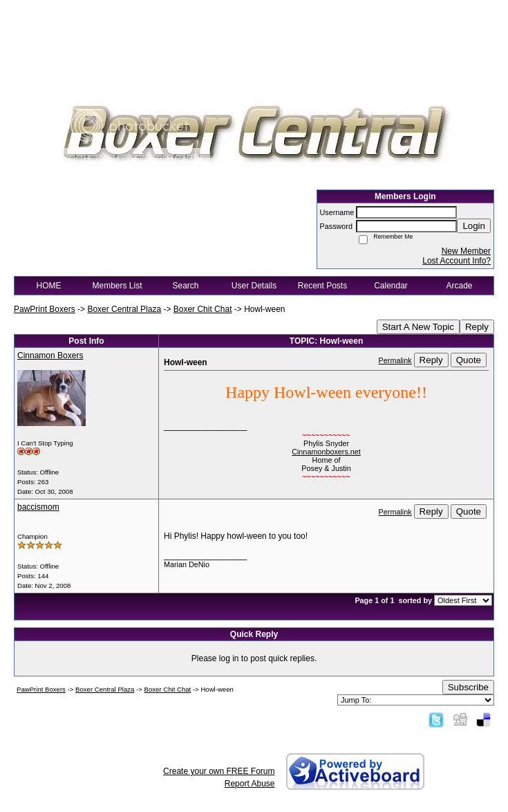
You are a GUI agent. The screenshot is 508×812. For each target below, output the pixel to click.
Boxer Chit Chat (203, 309)
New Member (466, 251)
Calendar (391, 286)
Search (185, 286)
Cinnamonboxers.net (326, 452)
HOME (49, 286)
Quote (469, 360)
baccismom (38, 507)
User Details (254, 286)
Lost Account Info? (457, 261)
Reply (477, 327)
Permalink (395, 360)
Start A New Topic (418, 327)
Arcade (459, 286)
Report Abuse (250, 784)
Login (474, 226)
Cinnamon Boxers (50, 356)
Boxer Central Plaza (124, 309)
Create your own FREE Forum (219, 771)
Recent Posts (322, 286)
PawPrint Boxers (45, 309)
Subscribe (468, 687)
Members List (117, 286)
